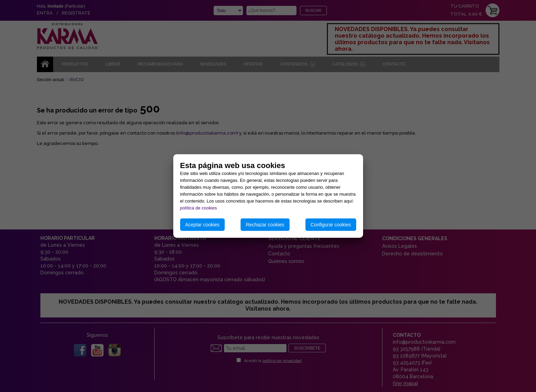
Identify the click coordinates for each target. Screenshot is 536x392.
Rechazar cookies (265, 225)
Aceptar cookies (203, 225)
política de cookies (199, 208)
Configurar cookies (331, 225)
